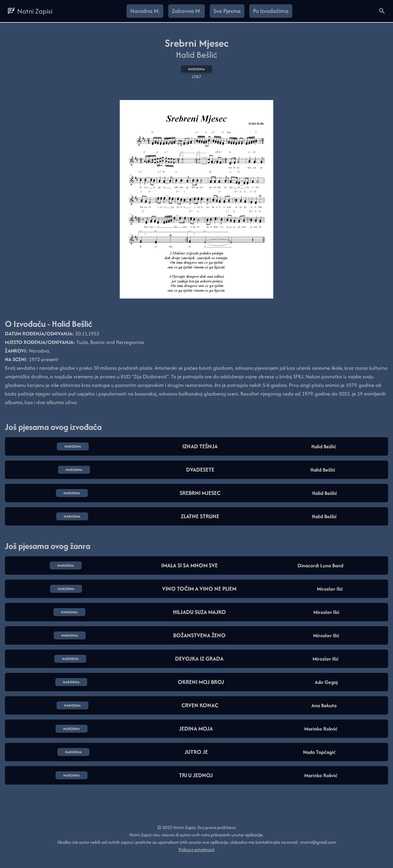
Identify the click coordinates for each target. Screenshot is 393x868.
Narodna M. (145, 11)
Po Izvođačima (271, 11)
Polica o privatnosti (197, 849)
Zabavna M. (187, 11)
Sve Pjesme (227, 11)
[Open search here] (382, 11)
